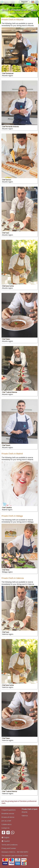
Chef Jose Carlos (8, 286)
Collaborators (7, 824)
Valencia (25, 816)
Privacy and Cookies (9, 848)
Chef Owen (6, 339)
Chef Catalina (7, 508)
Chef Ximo (6, 570)
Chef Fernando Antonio (10, 127)
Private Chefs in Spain (30, 809)
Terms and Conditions (10, 845)
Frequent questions (9, 810)
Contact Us (5, 828)
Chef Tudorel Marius (10, 392)
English (7, 837)
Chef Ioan (6, 233)
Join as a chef (6, 821)
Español (7, 841)
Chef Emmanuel (8, 73)
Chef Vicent (6, 445)
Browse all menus (8, 817)
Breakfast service (8, 814)
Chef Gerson (7, 180)
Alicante (25, 812)
